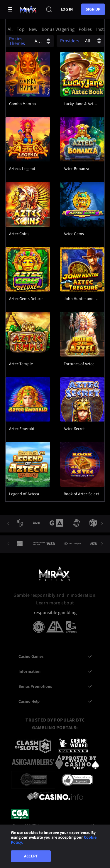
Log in (67, 9)
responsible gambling (55, 613)
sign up (93, 9)
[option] (11, 29)
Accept (31, 856)
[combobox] (55, 29)
